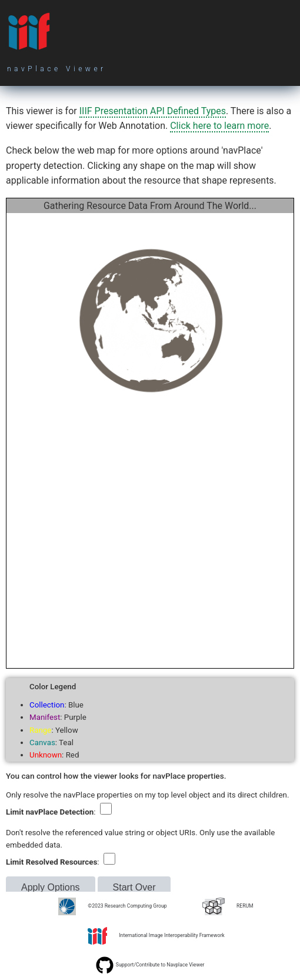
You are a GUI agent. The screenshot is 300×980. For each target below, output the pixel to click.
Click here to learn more (219, 126)
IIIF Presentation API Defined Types (153, 111)
